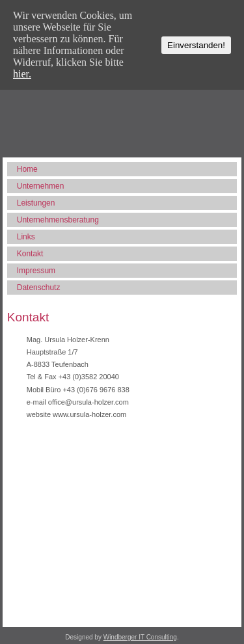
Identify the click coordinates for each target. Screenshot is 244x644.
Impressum (36, 271)
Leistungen (36, 203)
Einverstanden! (196, 45)
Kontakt (30, 254)
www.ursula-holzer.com (89, 414)
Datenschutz (39, 288)
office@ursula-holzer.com (88, 402)
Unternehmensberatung (58, 220)
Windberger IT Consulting (140, 637)
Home (27, 169)
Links (26, 237)
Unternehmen (41, 186)
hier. (22, 74)
